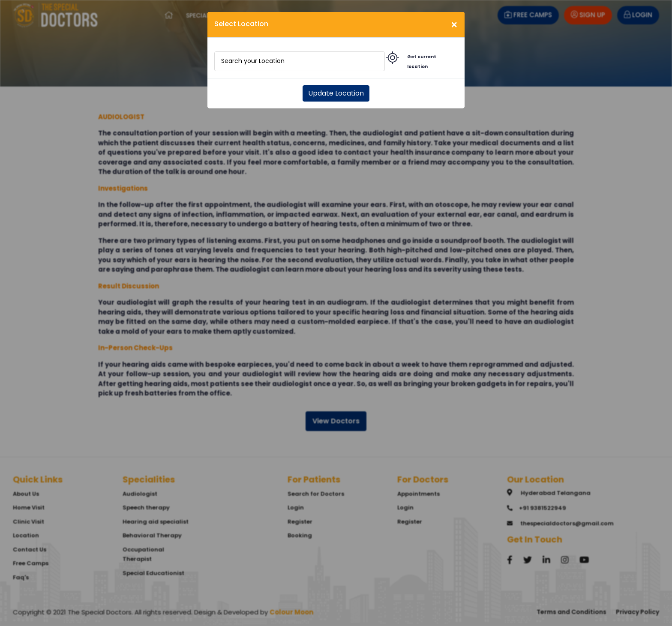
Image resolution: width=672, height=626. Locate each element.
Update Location (336, 93)
